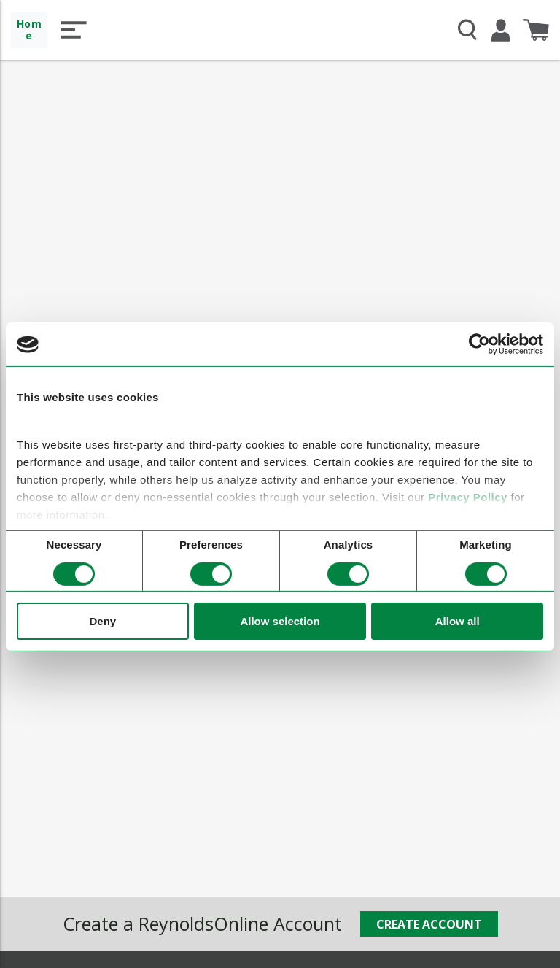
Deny (102, 620)
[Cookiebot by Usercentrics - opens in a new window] (479, 344)
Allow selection (280, 620)
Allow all (458, 620)
